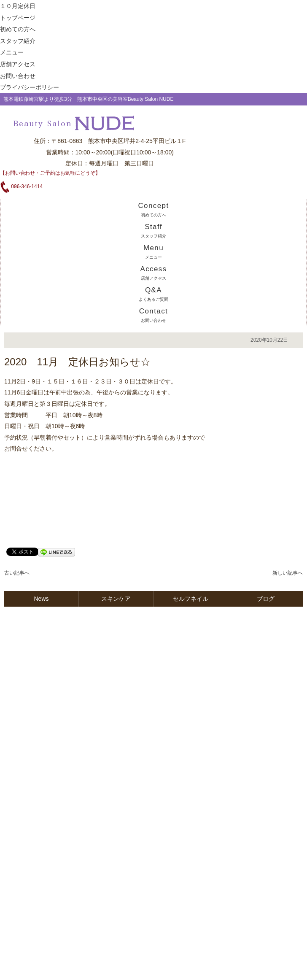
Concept (153, 209)
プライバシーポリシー (30, 87)
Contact (153, 315)
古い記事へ (17, 573)
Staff (153, 231)
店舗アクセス (18, 64)
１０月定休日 (18, 6)
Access (153, 273)
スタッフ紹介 (18, 41)
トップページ (18, 18)
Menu (153, 252)
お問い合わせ (18, 76)
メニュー (12, 52)
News (41, 599)
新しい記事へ (288, 573)
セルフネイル (191, 599)
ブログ (266, 599)
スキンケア (116, 599)
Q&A (153, 294)
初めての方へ (18, 29)
